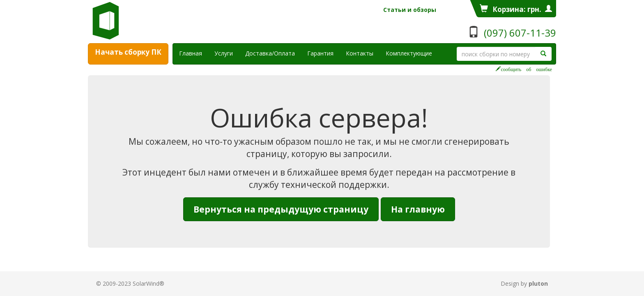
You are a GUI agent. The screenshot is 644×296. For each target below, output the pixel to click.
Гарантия (320, 53)
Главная (191, 53)
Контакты (360, 53)
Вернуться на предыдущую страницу (281, 209)
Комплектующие (409, 53)
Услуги (227, 53)
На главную (418, 209)
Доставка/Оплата (270, 53)
